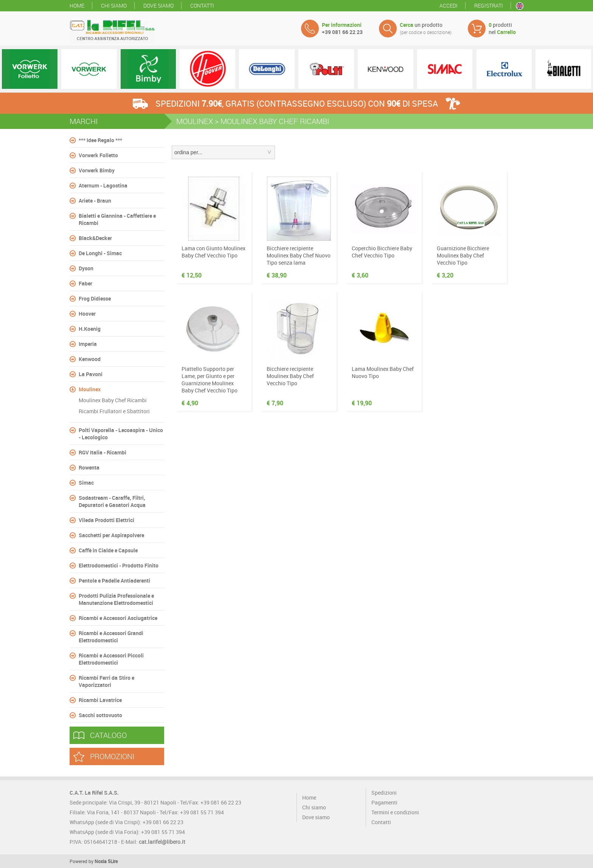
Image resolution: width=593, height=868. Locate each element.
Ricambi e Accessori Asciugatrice (118, 618)
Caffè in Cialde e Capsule (108, 550)
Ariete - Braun (95, 201)
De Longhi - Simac (100, 253)
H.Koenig (90, 329)
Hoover (87, 314)
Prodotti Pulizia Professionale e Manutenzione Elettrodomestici (116, 599)
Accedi (449, 5)
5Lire (113, 861)
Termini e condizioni (395, 812)
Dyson (86, 268)
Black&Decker (95, 238)
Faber (85, 283)
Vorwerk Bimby (97, 170)
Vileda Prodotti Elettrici (106, 520)
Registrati (489, 5)
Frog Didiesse (95, 298)
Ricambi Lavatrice (100, 700)
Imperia (88, 344)
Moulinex (90, 389)
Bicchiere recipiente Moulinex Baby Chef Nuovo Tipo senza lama (299, 255)
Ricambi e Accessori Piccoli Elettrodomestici (111, 659)
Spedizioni (384, 793)
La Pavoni (91, 374)
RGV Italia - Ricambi (102, 452)
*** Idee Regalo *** (100, 140)
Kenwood (90, 359)
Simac (86, 483)
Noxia (101, 861)
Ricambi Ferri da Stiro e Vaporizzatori (106, 681)
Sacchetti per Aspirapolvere (111, 535)
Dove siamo (158, 5)
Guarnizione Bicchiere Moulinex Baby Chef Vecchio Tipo (463, 255)
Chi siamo (114, 5)
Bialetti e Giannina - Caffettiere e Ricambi (117, 219)
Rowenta (89, 467)
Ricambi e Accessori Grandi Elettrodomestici (111, 637)
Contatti (202, 5)
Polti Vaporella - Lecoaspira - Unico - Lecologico (121, 434)
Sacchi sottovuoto (100, 715)
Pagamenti (384, 802)
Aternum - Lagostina (103, 185)
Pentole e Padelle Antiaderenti (114, 580)
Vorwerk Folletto (98, 155)
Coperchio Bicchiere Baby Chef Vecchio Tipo (382, 252)
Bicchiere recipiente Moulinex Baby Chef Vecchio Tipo (290, 376)
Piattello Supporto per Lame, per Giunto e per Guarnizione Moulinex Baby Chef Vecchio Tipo (210, 380)
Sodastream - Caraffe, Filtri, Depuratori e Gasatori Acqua (112, 501)
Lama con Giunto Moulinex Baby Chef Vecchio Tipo (213, 252)
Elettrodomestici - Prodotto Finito (119, 565)
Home (77, 5)
